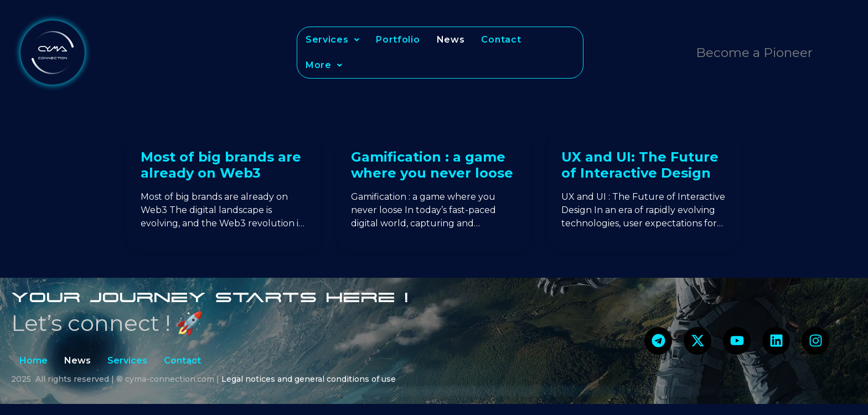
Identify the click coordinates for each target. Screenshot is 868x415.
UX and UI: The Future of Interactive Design (640, 165)
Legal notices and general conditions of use (309, 379)
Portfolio (398, 40)
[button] (332, 40)
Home (33, 360)
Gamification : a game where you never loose (432, 165)
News (451, 40)
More (324, 65)
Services (332, 40)
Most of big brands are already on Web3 (221, 165)
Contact (501, 40)
